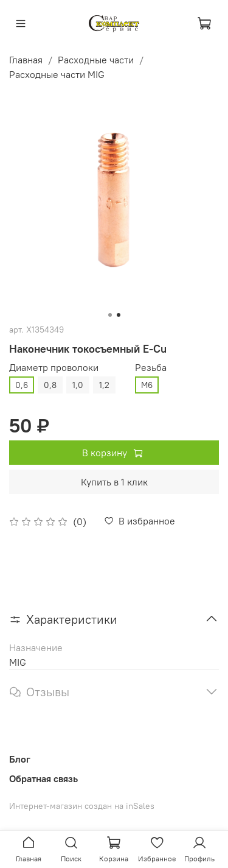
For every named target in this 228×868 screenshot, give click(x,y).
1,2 (104, 385)
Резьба (151, 368)
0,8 (50, 385)
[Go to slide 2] (119, 315)
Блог (20, 759)
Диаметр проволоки (54, 368)
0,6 (22, 385)
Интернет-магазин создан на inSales (82, 806)
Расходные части (96, 60)
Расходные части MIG (57, 74)
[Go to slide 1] (110, 315)
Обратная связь (43, 778)
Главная (26, 60)
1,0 (78, 385)
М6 (147, 385)
